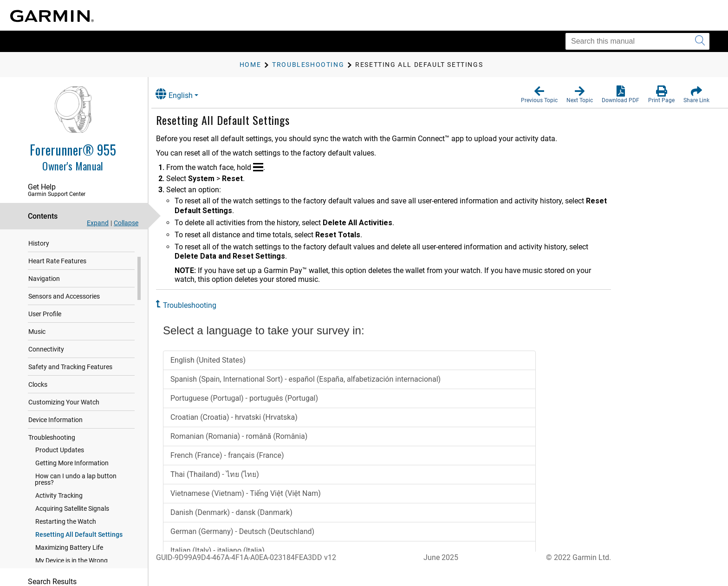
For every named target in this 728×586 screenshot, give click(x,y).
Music (37, 346)
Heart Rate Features (57, 275)
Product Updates (60, 464)
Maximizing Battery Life (69, 562)
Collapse (126, 223)
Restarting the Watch (66, 536)
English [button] (183, 94)
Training (40, 240)
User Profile (45, 328)
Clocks (38, 399)
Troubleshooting (52, 452)
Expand (98, 223)
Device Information (55, 434)
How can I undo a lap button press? (76, 494)
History (39, 258)
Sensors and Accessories (64, 311)
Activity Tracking (59, 510)
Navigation (44, 293)
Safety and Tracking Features (70, 381)
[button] (539, 95)
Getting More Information (72, 477)
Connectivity (46, 364)
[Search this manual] (637, 41)
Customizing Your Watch (64, 417)
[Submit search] (700, 41)
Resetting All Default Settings (79, 549)
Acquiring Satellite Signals (72, 523)
